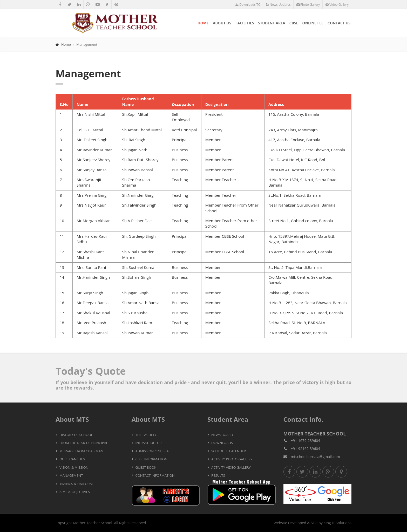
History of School (76, 435)
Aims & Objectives (75, 492)
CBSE (294, 23)
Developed (297, 523)
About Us (222, 23)
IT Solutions (342, 523)
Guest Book (146, 467)
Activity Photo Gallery (232, 459)
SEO (314, 523)
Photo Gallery (308, 5)
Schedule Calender (229, 451)
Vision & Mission (74, 467)
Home (203, 23)
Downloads (222, 443)
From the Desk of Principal (84, 443)
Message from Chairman (81, 451)
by (321, 523)
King (327, 523)
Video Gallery (337, 5)
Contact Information (155, 475)
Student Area (272, 23)
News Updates (278, 5)
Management (71, 475)
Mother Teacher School (93, 523)
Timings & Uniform (76, 484)
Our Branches (72, 459)
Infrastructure (150, 443)
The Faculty (146, 435)
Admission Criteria (152, 451)
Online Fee (313, 23)
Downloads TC (248, 5)
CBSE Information (151, 459)
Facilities (245, 23)
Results (218, 475)
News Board (222, 435)
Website (280, 523)
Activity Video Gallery (231, 467)
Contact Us (339, 23)
